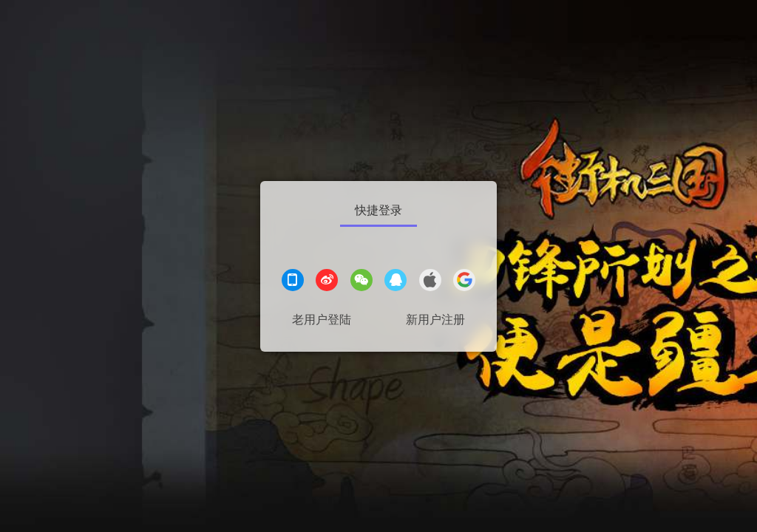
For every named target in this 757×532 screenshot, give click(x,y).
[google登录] (464, 282)
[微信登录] (361, 282)
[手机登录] (293, 282)
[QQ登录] (396, 282)
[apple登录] (430, 282)
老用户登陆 (322, 320)
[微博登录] (327, 282)
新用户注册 (435, 320)
